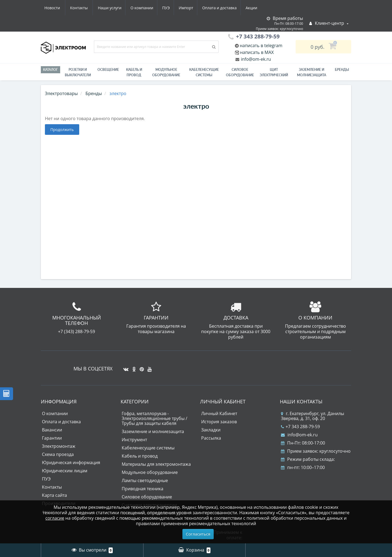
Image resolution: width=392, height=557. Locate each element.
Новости (227, 8)
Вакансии (52, 430)
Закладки (211, 430)
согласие (55, 518)
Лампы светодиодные (145, 480)
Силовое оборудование (240, 72)
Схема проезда (58, 454)
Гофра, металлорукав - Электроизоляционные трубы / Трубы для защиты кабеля (154, 418)
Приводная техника (143, 489)
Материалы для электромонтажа (156, 464)
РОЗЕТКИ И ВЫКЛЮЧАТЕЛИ (78, 72)
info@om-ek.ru (255, 59)
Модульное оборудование (166, 72)
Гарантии (52, 438)
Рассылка (211, 438)
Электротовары (61, 93)
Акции (203, 8)
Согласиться (198, 534)
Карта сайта (54, 495)
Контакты (254, 8)
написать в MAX (257, 52)
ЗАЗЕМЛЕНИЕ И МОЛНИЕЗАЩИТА (312, 72)
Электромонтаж (59, 446)
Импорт (136, 8)
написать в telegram (261, 45)
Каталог (50, 70)
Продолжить (62, 130)
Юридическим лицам (65, 471)
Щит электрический (274, 72)
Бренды (342, 70)
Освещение (108, 70)
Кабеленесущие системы (204, 72)
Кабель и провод (134, 72)
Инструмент (134, 440)
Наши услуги (56, 8)
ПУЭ (115, 8)
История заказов (219, 422)
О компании (90, 8)
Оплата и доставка (171, 8)
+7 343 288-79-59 (300, 427)
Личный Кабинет (219, 413)
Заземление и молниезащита (153, 431)
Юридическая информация (71, 462)
